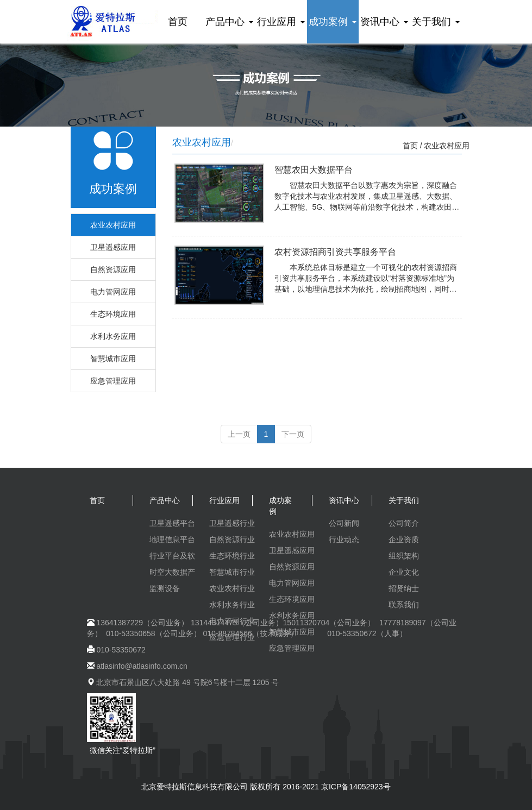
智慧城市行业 (232, 572)
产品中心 (229, 22)
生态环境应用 (113, 314)
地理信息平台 (172, 539)
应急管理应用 (113, 381)
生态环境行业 (232, 556)
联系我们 (404, 605)
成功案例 (332, 22)
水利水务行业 (232, 605)
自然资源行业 (232, 539)
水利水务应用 (113, 336)
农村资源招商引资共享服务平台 (335, 252)
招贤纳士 (404, 588)
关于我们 (436, 22)
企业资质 (404, 539)
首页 (178, 22)
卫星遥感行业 (232, 523)
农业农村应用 (113, 225)
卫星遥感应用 (113, 247)
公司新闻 (344, 523)
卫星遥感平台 (172, 523)
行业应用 (281, 22)
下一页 (293, 434)
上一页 (239, 434)
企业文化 (404, 572)
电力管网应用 (113, 292)
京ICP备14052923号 (356, 787)
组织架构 (404, 556)
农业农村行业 (232, 588)
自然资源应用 (113, 269)
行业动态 (344, 539)
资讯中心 (384, 22)
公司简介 (404, 523)
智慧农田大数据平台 (314, 170)
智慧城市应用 (113, 359)
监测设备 (165, 588)
